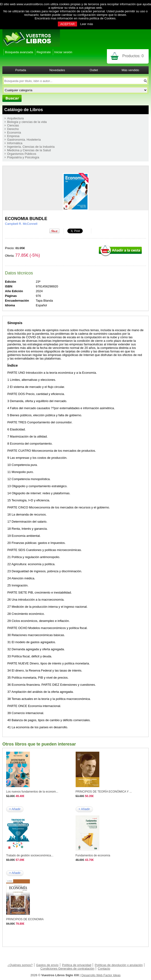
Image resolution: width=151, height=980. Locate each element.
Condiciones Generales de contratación (67, 969)
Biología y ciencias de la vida (27, 122)
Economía (14, 132)
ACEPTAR (67, 24)
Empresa (13, 136)
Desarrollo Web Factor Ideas (101, 975)
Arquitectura (15, 118)
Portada (21, 70)
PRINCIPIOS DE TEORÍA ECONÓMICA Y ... (104, 792)
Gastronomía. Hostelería (24, 140)
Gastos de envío (47, 965)
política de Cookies (102, 18)
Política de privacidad (77, 965)
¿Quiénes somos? (20, 965)
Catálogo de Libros (24, 110)
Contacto (104, 969)
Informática (15, 143)
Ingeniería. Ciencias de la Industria (31, 147)
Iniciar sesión (63, 52)
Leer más (87, 24)
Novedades (57, 70)
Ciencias (13, 125)
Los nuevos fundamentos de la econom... (32, 792)
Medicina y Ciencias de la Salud (29, 150)
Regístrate (44, 52)
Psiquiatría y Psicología (23, 157)
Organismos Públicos (22, 154)
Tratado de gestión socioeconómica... (30, 855)
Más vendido (130, 70)
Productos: (133, 56)
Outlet (94, 70)
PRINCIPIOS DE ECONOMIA (25, 919)
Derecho (13, 129)
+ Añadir (15, 809)
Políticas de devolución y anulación (119, 965)
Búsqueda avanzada (19, 52)
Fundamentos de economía (93, 855)
